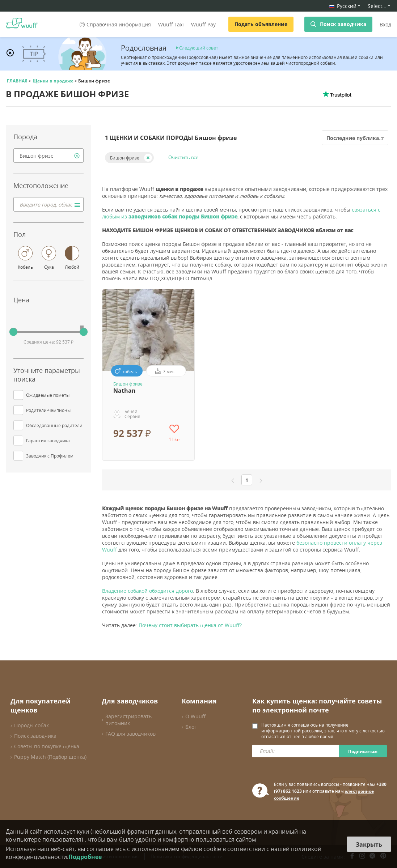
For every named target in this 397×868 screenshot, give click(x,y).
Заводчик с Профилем (50, 456)
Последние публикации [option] (358, 138)
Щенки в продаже (53, 81)
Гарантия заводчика (48, 441)
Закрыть (369, 844)
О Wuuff (195, 716)
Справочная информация (115, 24)
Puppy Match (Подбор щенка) (50, 757)
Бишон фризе (125, 158)
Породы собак (31, 725)
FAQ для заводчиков (130, 734)
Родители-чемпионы (48, 410)
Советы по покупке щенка (47, 746)
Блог (191, 727)
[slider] (13, 332)
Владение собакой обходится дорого (147, 591)
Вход (385, 24)
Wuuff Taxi (171, 24)
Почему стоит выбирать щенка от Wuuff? (190, 625)
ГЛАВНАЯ (17, 81)
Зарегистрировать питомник (128, 720)
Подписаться (363, 751)
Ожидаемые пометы (48, 395)
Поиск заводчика (343, 24)
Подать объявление (261, 24)
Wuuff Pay (203, 24)
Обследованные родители (54, 425)
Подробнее (85, 857)
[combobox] (48, 156)
